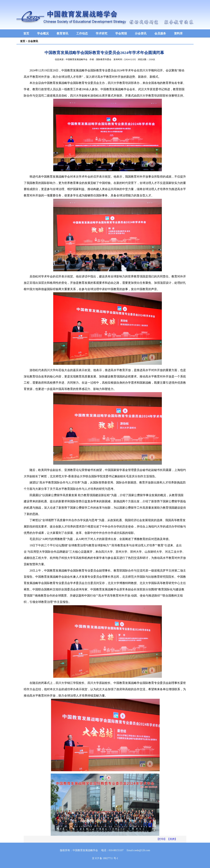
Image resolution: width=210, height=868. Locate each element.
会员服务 (160, 33)
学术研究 (102, 33)
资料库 (178, 33)
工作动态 (82, 33)
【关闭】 (172, 839)
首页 (26, 33)
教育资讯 (62, 33)
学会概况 (43, 33)
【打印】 (161, 839)
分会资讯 (141, 33)
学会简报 (121, 33)
